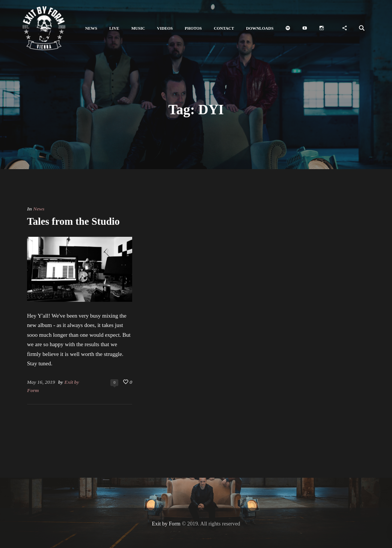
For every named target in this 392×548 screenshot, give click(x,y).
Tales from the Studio (73, 221)
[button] (91, 28)
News (39, 209)
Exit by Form (166, 524)
